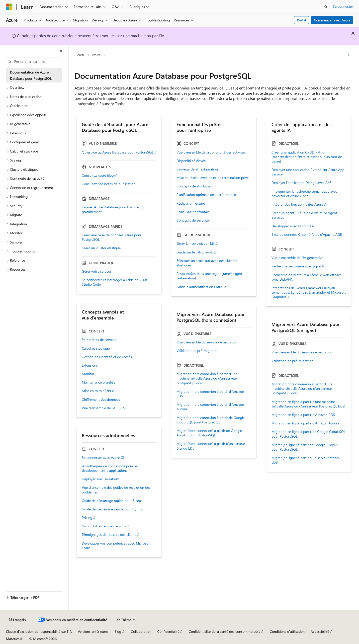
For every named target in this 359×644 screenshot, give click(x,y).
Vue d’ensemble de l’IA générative (297, 258)
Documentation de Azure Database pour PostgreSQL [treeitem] (31, 75)
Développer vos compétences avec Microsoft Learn (116, 546)
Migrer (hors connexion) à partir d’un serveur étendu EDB (211, 446)
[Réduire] (61, 51)
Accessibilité (320, 631)
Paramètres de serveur (99, 340)
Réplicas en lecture (191, 203)
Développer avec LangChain (293, 226)
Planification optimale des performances (207, 195)
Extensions (90, 365)
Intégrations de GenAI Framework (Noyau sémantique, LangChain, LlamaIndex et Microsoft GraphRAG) (309, 292)
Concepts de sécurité (193, 220)
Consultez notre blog (98, 175)
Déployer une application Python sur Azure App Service (308, 172)
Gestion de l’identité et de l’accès (107, 357)
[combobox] (34, 62)
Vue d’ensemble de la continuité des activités (211, 152)
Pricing (87, 518)
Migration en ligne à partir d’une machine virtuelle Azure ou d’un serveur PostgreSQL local (308, 404)
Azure (96, 55)
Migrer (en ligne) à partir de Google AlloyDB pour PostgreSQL (305, 447)
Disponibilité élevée (191, 161)
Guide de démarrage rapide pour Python (113, 509)
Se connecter (343, 6)
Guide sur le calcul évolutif (197, 252)
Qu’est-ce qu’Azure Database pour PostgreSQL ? (119, 152)
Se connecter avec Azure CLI (104, 458)
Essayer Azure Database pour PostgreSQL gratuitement (113, 209)
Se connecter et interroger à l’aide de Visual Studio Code (115, 282)
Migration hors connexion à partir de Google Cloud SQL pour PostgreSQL (211, 420)
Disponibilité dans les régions (104, 526)
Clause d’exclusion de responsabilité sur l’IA (39, 631)
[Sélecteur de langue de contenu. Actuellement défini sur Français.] (17, 620)
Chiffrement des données (101, 400)
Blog (118, 631)
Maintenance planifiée (98, 382)
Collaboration (141, 631)
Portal (302, 20)
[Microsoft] (9, 7)
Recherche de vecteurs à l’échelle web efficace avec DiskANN (307, 277)
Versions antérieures (93, 631)
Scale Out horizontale (193, 212)
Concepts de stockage (193, 186)
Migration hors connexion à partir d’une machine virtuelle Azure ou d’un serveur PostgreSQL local (207, 378)
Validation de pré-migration (197, 351)
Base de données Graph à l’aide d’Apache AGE (307, 235)
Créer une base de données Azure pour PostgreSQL (112, 237)
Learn (80, 55)
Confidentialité (168, 631)
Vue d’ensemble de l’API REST (104, 408)
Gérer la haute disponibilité (197, 243)
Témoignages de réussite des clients (109, 535)
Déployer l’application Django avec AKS (302, 183)
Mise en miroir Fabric (98, 391)
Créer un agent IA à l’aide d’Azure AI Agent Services (304, 215)
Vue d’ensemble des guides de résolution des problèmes (116, 490)
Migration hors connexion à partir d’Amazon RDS (210, 394)
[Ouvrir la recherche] (326, 7)
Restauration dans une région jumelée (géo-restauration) (210, 276)
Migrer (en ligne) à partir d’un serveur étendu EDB (306, 460)
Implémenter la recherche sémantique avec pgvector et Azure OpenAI (304, 194)
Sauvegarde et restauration (197, 169)
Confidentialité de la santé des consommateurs (224, 631)
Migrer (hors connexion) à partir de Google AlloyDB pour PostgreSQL (209, 433)
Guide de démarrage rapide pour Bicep (111, 501)
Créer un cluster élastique (101, 248)
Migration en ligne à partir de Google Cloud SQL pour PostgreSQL (309, 434)
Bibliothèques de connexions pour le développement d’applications (109, 468)
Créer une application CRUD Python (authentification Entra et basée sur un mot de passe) (307, 157)
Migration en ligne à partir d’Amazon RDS (303, 415)
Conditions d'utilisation (287, 631)
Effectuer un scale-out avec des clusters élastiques (207, 263)
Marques (13, 639)
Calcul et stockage (96, 348)
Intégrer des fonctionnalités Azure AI (299, 204)
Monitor (88, 374)
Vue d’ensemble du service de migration (207, 342)
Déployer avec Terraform (100, 479)
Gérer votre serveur (97, 271)
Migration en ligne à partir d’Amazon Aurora (305, 423)
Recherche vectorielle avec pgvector (299, 266)
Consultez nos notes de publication (109, 184)
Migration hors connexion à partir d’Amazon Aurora (210, 407)
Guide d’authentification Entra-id (201, 287)
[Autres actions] (349, 55)
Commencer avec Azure (332, 20)
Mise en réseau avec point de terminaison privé (213, 178)
